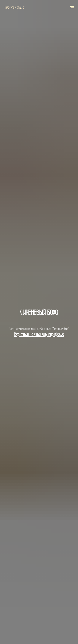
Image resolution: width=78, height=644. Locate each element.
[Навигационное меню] (72, 8)
